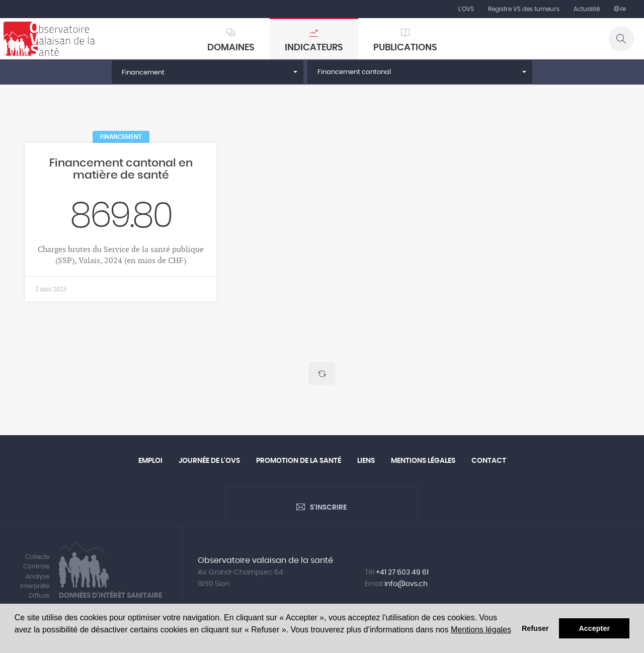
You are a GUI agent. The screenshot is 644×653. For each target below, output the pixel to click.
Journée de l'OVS (209, 461)
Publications (405, 48)
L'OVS (466, 9)
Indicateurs (314, 48)
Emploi (150, 461)
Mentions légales (481, 630)
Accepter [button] (594, 628)
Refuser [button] (535, 628)
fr (623, 10)
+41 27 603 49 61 (402, 573)
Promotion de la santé (299, 461)
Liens (366, 461)
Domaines (231, 48)
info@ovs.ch (406, 584)
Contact (489, 461)
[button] (208, 72)
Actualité (587, 9)
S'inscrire (328, 508)
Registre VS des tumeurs (524, 9)
